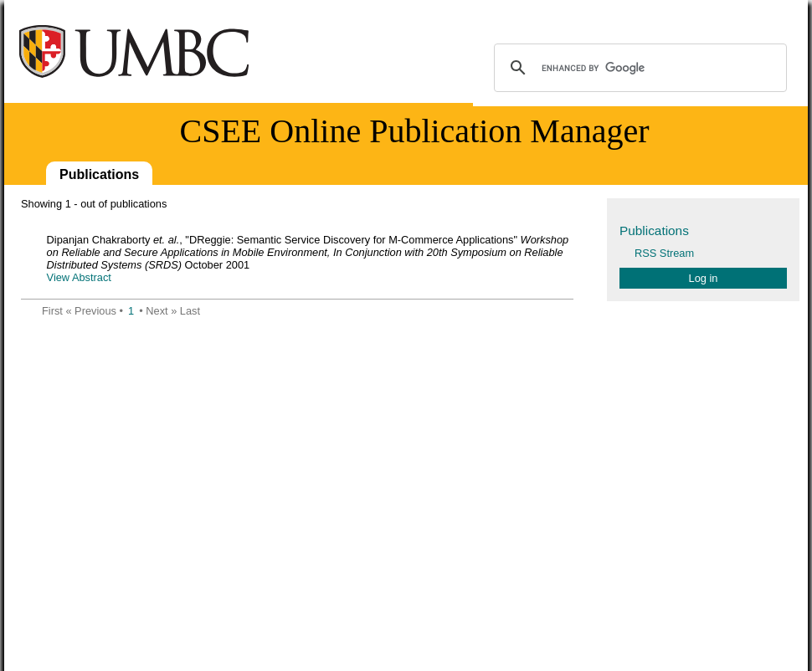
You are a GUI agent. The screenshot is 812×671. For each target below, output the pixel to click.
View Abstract (79, 277)
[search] (638, 68)
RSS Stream (664, 253)
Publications (99, 174)
